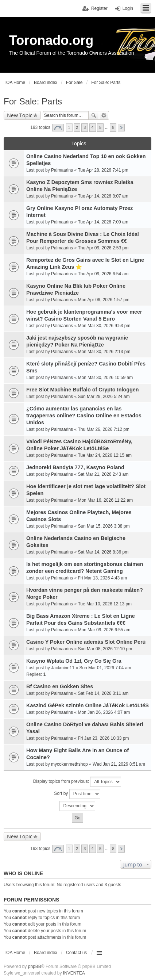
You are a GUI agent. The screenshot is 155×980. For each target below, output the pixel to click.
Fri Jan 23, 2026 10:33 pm (103, 738)
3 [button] (85, 127)
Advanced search (104, 115)
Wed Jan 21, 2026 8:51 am (119, 764)
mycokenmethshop (69, 764)
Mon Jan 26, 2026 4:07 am (104, 712)
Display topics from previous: (77, 782)
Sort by (77, 794)
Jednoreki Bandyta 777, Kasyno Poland (75, 467)
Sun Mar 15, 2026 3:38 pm (104, 526)
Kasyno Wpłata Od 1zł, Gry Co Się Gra (74, 661)
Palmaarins (62, 170)
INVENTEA (74, 973)
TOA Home (14, 953)
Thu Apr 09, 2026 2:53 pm (103, 248)
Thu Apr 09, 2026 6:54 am (103, 274)
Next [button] (121, 128)
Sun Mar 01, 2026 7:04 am (105, 668)
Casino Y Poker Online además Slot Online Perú (86, 642)
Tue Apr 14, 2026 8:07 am (103, 196)
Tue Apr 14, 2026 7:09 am (103, 222)
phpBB (35, 966)
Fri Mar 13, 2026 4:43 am (102, 578)
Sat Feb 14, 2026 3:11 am (103, 693)
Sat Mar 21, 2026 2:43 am (103, 474)
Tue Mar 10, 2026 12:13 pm (105, 604)
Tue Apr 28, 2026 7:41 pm (103, 170)
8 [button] (113, 127)
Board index (46, 953)
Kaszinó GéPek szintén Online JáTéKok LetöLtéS (88, 705)
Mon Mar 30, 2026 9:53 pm (104, 326)
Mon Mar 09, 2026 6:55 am (104, 630)
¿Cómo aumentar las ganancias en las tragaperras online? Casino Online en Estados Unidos (84, 416)
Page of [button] (58, 128)
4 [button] (93, 127)
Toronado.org (51, 40)
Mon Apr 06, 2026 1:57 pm (103, 300)
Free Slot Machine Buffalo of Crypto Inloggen (83, 390)
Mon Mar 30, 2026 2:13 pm (104, 352)
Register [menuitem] (99, 8)
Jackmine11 (63, 668)
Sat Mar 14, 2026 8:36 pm (103, 552)
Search (94, 115)
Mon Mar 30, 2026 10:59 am (105, 378)
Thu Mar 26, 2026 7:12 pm (103, 429)
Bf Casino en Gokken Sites (60, 686)
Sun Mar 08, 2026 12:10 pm (105, 649)
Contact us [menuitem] (76, 953)
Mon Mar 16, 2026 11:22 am (105, 500)
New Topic (20, 115)
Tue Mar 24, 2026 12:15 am (105, 455)
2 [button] (77, 127)
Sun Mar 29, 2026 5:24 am (104, 397)
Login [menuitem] (128, 8)
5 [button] (100, 127)
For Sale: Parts (33, 101)
